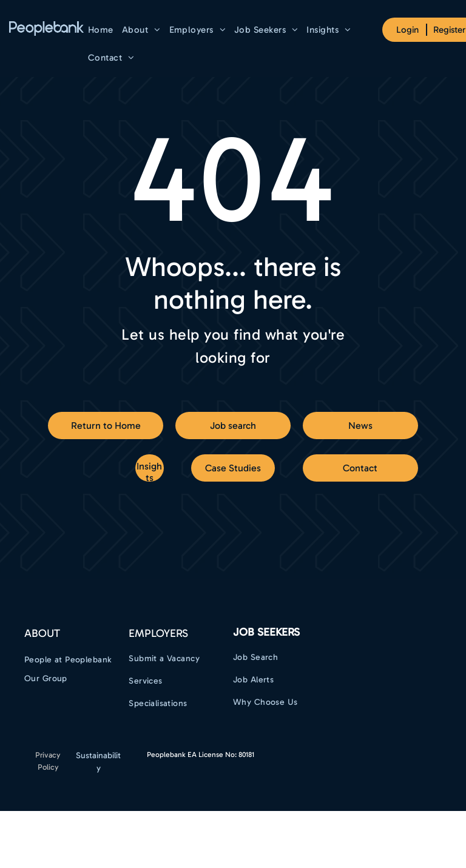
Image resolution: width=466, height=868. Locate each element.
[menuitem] (101, 30)
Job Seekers (266, 632)
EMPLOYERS (158, 633)
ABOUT (42, 633)
